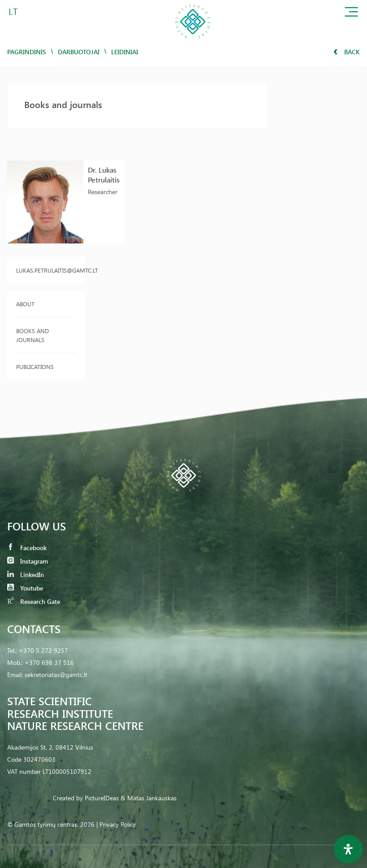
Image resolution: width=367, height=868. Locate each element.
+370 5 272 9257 (43, 650)
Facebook (27, 548)
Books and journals (32, 335)
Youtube (25, 588)
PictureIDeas (102, 798)
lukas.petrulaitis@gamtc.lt (46, 270)
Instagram (28, 561)
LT (13, 11)
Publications (35, 367)
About (25, 304)
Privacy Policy (118, 824)
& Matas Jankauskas (149, 798)
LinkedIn (26, 575)
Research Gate (34, 601)
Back (347, 52)
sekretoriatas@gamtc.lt (56, 675)
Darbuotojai (79, 52)
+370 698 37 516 (49, 662)
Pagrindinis (27, 52)
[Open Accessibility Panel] (348, 849)
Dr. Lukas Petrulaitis (104, 175)
